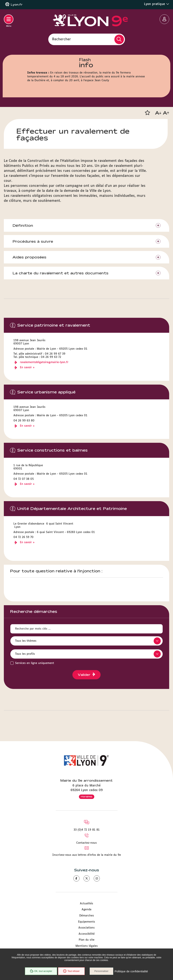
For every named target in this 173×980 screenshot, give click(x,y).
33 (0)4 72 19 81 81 (87, 830)
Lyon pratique (157, 4)
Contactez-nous (86, 843)
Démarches (87, 916)
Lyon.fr (17, 5)
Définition (23, 225)
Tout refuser (71, 971)
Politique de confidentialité (131, 971)
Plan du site (87, 940)
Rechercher (61, 39)
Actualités (86, 904)
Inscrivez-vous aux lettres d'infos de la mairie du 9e (87, 855)
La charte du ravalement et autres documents (60, 273)
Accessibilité (87, 934)
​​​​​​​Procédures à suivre (33, 241)
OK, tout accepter (41, 971)
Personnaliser (101, 971)
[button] (147, 113)
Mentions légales (87, 946)
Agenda (86, 910)
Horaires (87, 796)
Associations (86, 928)
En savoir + (27, 367)
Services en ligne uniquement (35, 663)
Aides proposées (29, 257)
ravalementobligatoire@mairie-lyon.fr (44, 362)
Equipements (87, 922)
